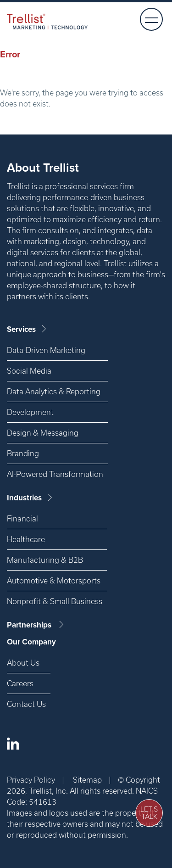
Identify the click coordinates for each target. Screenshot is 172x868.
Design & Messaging (43, 433)
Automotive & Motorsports (54, 580)
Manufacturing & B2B (45, 560)
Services (27, 329)
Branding (23, 453)
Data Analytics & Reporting (54, 391)
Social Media (29, 371)
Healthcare (26, 539)
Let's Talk (149, 813)
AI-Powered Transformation (55, 474)
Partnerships (36, 625)
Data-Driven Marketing (46, 350)
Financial (22, 518)
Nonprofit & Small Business (55, 601)
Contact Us (26, 704)
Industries (30, 498)
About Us (23, 663)
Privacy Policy (31, 780)
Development (30, 412)
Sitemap (87, 780)
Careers (20, 683)
